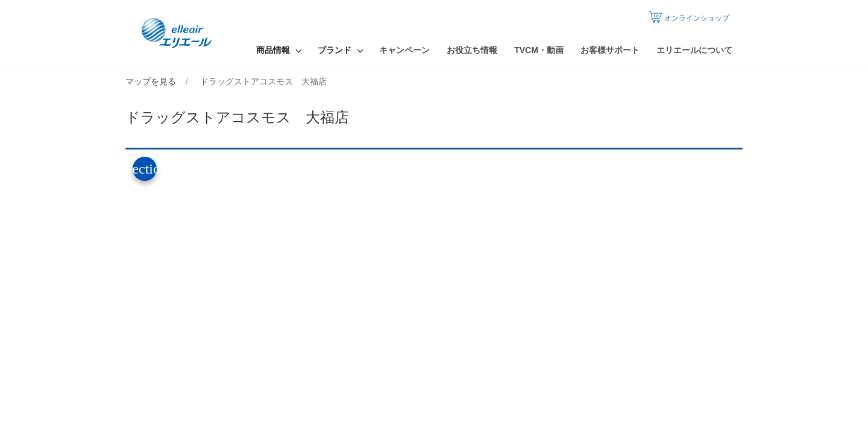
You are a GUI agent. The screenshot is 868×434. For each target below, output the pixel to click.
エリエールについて (694, 50)
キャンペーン (404, 50)
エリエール (178, 33)
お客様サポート (610, 50)
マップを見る (151, 81)
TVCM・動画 (539, 50)
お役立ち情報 (472, 50)
